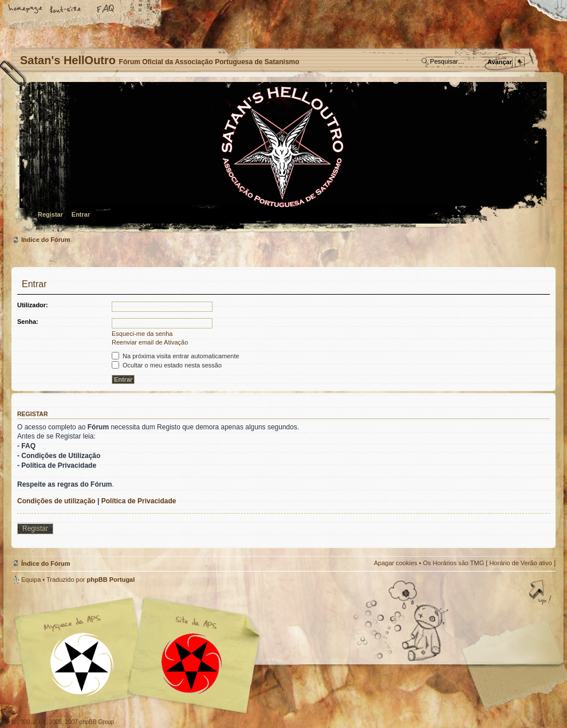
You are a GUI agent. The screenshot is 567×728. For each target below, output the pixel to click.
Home (26, 10)
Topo (541, 593)
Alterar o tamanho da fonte (66, 10)
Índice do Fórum (282, 158)
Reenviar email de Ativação (150, 342)
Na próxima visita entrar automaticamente (176, 356)
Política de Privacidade (139, 501)
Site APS (192, 664)
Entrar (81, 214)
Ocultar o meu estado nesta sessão (167, 365)
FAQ (106, 10)
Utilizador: (33, 305)
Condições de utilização (56, 501)
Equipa (31, 580)
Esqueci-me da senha (142, 334)
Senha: (28, 322)
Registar (50, 214)
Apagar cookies (396, 563)
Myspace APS (140, 656)
